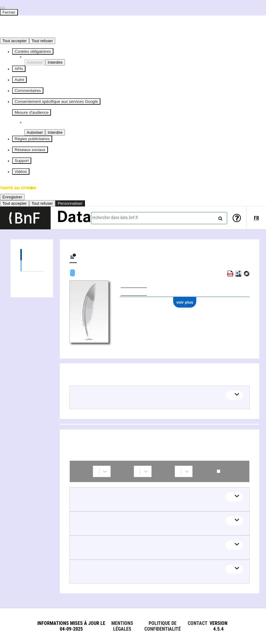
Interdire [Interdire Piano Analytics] (55, 132)
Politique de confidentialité (163, 626)
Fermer (9, 12)
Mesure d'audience (32, 112)
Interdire (55, 62)
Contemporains (219, 471)
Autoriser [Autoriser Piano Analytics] (35, 132)
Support (22, 161)
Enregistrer (12, 197)
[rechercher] (220, 217)
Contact (198, 623)
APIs (19, 69)
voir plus (185, 302)
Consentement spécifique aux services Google (56, 101)
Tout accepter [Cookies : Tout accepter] (15, 41)
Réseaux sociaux (30, 150)
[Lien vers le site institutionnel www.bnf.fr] (25, 218)
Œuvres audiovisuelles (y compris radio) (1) (32, 266)
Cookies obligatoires (33, 51)
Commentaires (28, 91)
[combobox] (159, 218)
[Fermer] (2, 8)
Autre (19, 80)
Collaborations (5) (32, 277)
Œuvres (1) (32, 255)
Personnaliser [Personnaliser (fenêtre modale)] (70, 203)
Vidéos (21, 172)
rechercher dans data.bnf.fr (115, 217)
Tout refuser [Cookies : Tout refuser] (42, 41)
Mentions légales (122, 626)
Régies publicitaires (32, 139)
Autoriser (35, 62)
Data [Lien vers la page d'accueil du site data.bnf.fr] (74, 218)
